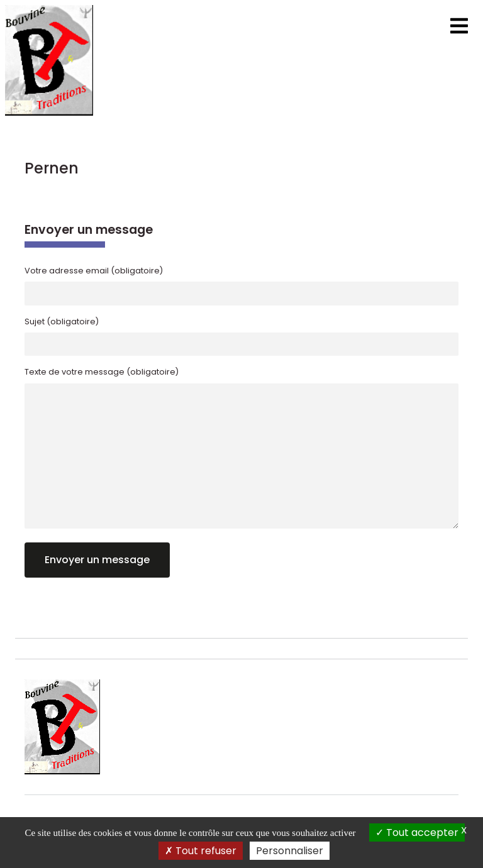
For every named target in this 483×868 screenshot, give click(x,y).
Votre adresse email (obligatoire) (94, 271)
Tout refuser (201, 851)
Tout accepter (417, 832)
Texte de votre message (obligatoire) (102, 372)
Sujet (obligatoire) (62, 321)
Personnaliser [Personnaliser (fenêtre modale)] (290, 851)
